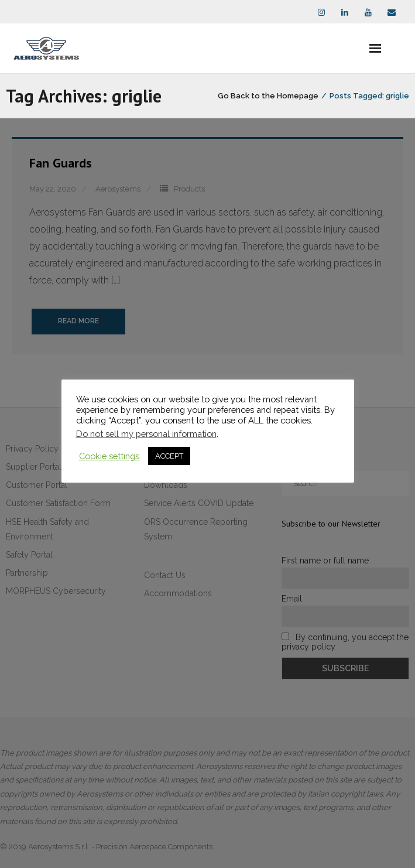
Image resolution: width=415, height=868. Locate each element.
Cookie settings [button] (109, 456)
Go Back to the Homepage (268, 96)
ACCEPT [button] (169, 456)
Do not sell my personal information (146, 434)
